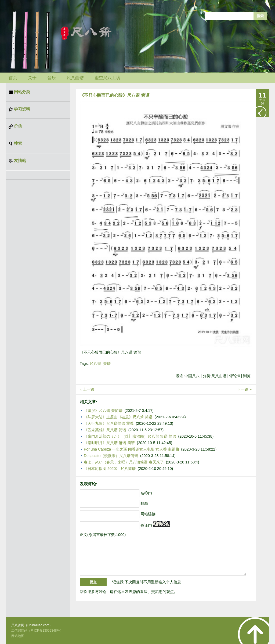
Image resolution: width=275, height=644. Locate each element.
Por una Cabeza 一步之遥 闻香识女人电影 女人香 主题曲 (131, 449)
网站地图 (18, 636)
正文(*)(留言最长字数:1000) (103, 535)
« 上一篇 (87, 389)
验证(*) (146, 525)
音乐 (52, 78)
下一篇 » (244, 389)
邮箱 (144, 503)
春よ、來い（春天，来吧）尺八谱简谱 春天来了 (124, 462)
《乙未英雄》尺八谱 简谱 (105, 430)
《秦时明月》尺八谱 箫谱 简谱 (109, 443)
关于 (32, 78)
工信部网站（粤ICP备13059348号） (37, 631)
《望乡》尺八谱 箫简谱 (103, 411)
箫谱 (107, 364)
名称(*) (146, 493)
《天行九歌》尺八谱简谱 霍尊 (109, 423)
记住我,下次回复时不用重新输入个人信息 (147, 582)
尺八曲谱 (75, 78)
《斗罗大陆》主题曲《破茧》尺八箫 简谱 (118, 417)
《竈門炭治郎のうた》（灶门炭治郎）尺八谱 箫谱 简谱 (130, 436)
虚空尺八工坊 (107, 78)
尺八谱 (95, 364)
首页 (13, 78)
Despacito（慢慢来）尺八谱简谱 (111, 456)
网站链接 (148, 514)
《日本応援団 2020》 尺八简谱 (110, 469)
